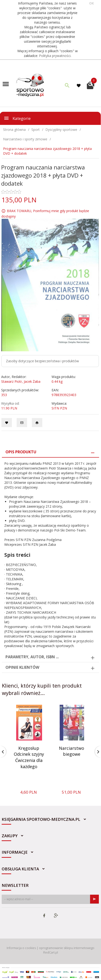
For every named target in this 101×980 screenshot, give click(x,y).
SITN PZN (59, 408)
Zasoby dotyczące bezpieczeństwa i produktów (42, 361)
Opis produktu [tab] (21, 452)
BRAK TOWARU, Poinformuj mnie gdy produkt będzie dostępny (45, 213)
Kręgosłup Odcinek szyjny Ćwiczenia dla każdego (29, 757)
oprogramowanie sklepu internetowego (67, 948)
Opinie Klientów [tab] (22, 667)
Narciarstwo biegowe (72, 751)
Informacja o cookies (21, 948)
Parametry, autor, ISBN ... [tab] (32, 657)
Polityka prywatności (55, 56)
